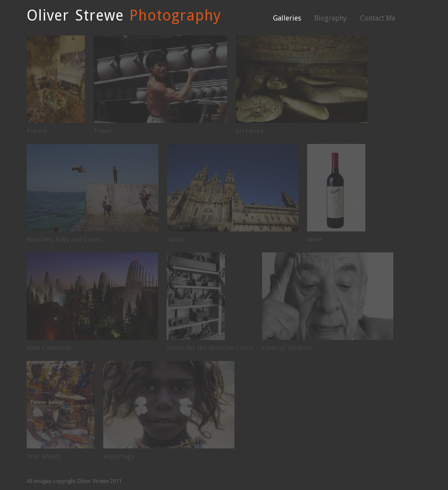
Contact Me (378, 18)
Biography (331, 18)
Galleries (287, 18)
